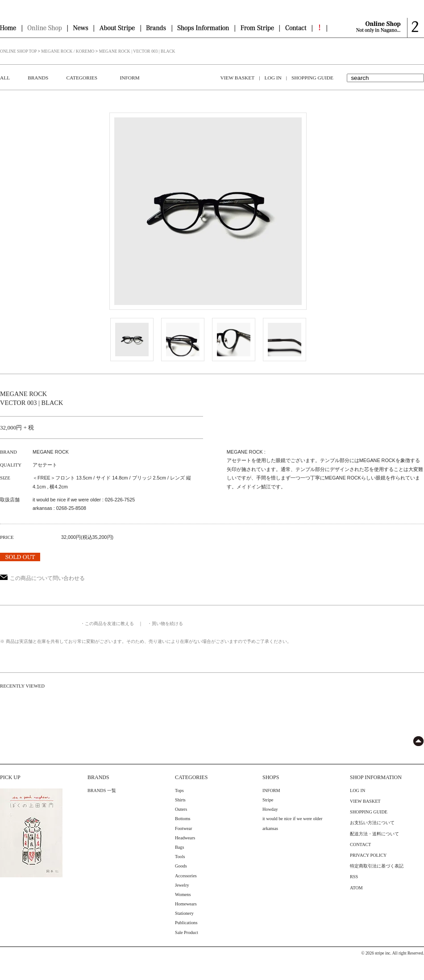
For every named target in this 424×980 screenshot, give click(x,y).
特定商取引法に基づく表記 (377, 866)
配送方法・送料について (374, 834)
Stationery (184, 913)
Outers (181, 809)
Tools (180, 857)
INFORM (129, 78)
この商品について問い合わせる (42, 578)
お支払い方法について (372, 823)
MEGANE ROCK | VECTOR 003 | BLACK (137, 51)
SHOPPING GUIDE (312, 78)
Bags (179, 847)
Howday (270, 809)
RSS (354, 877)
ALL (5, 78)
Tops (179, 790)
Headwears (185, 838)
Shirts (180, 800)
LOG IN (273, 78)
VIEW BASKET (238, 78)
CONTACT (360, 844)
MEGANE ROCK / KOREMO (68, 51)
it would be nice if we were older (292, 819)
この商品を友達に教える (109, 623)
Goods (181, 866)
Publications (186, 923)
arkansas (270, 828)
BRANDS (38, 78)
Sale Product (187, 932)
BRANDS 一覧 (102, 790)
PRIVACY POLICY (368, 855)
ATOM (356, 888)
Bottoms (183, 819)
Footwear (183, 828)
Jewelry (182, 885)
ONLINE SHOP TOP (18, 51)
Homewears (186, 904)
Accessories (186, 876)
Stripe (268, 800)
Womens (183, 895)
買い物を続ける (167, 623)
